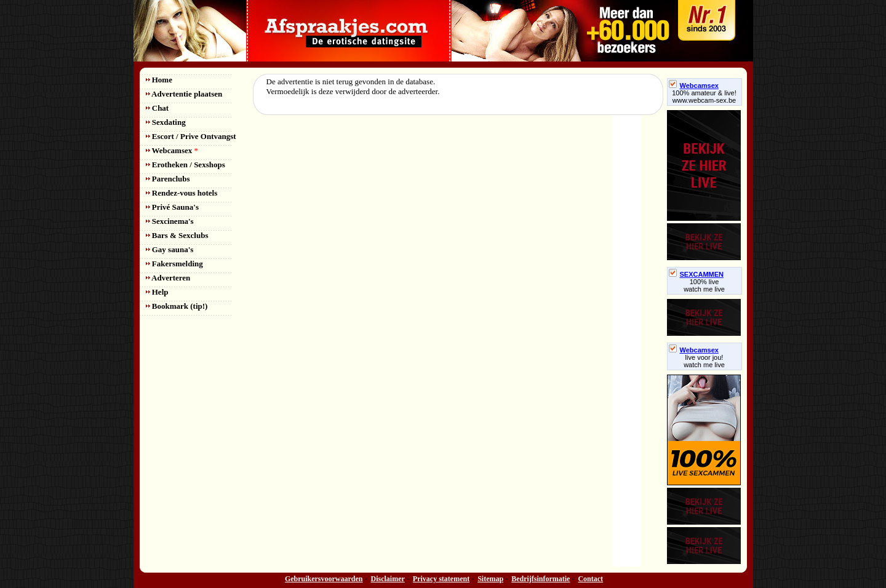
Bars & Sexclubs (177, 235)
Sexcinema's (170, 221)
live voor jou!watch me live (704, 361)
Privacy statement (441, 579)
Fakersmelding (174, 264)
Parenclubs (168, 179)
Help (157, 292)
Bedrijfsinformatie (541, 579)
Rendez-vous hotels (182, 193)
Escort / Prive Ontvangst (191, 136)
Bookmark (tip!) (177, 306)
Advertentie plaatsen (184, 94)
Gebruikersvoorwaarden (324, 579)
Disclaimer (388, 579)
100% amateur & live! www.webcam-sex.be (704, 97)
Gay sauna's (170, 249)
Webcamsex (172, 150)
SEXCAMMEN (696, 274)
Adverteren (168, 278)
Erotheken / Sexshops (186, 165)
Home (159, 80)
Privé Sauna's (172, 207)
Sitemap (490, 579)
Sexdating (166, 122)
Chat (158, 108)
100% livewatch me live (704, 285)
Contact (590, 579)
